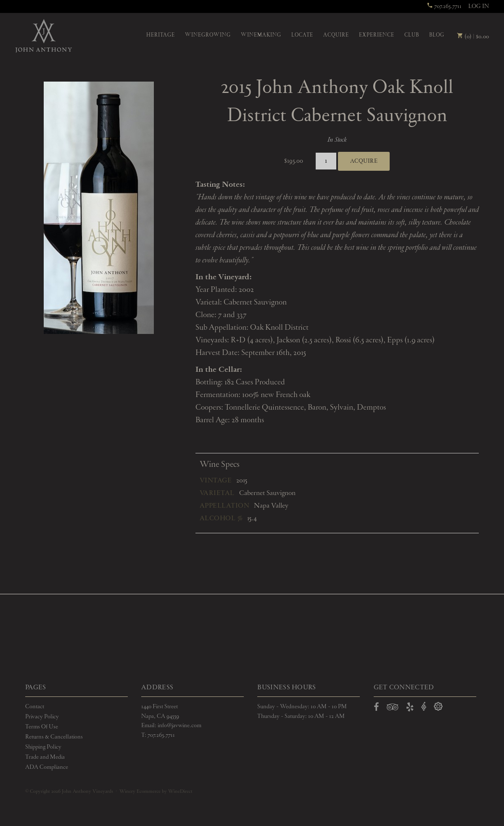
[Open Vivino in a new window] (424, 707)
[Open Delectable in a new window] (438, 707)
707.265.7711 (444, 6)
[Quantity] (326, 161)
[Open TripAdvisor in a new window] (393, 709)
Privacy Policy (42, 717)
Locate (302, 35)
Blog (437, 35)
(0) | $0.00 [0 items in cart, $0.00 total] (473, 37)
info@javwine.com (179, 725)
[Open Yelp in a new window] (410, 709)
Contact (35, 707)
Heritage (161, 35)
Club (412, 35)
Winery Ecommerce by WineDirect (156, 792)
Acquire (336, 35)
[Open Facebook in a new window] (376, 709)
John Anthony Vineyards (44, 36)
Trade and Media (45, 757)
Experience (377, 35)
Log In (479, 6)
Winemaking (261, 35)
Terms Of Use (42, 727)
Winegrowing (208, 35)
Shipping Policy (43, 747)
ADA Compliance (47, 767)
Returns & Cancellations (54, 737)
